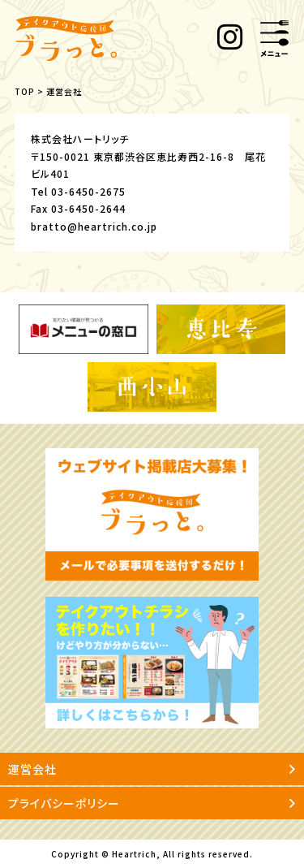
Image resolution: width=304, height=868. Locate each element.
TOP (25, 91)
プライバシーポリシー (152, 803)
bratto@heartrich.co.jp (94, 226)
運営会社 (152, 769)
